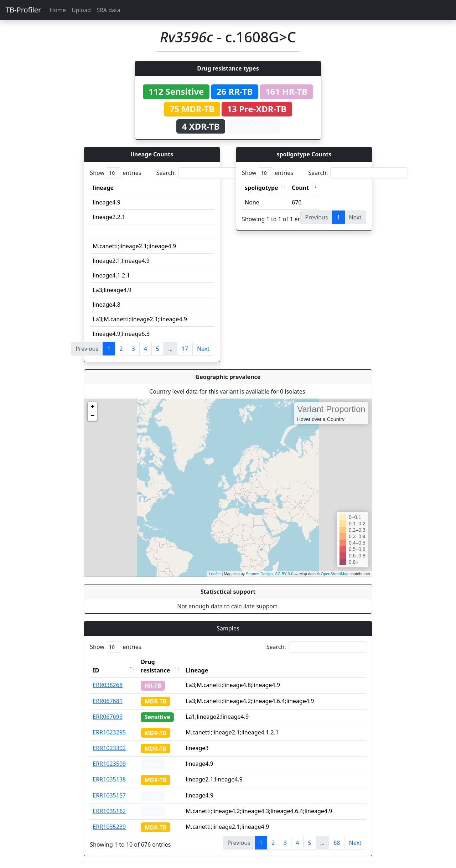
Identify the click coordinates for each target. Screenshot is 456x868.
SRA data (108, 10)
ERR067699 (108, 717)
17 (185, 349)
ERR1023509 (109, 764)
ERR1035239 (109, 827)
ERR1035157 (109, 795)
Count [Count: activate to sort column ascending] (300, 188)
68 (337, 843)
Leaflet (215, 574)
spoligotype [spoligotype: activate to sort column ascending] (261, 188)
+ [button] (92, 407)
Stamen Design (259, 574)
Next (203, 349)
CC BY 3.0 (284, 574)
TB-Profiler (23, 10)
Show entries (115, 173)
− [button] (92, 416)
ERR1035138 (109, 779)
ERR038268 (108, 685)
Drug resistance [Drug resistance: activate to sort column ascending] (155, 666)
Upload (81, 10)
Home (58, 10)
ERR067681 (108, 701)
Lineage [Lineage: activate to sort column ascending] (197, 670)
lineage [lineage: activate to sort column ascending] (103, 188)
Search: (206, 173)
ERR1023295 (109, 732)
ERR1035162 (109, 811)
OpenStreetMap (335, 574)
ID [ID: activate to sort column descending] (96, 670)
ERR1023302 (109, 748)
